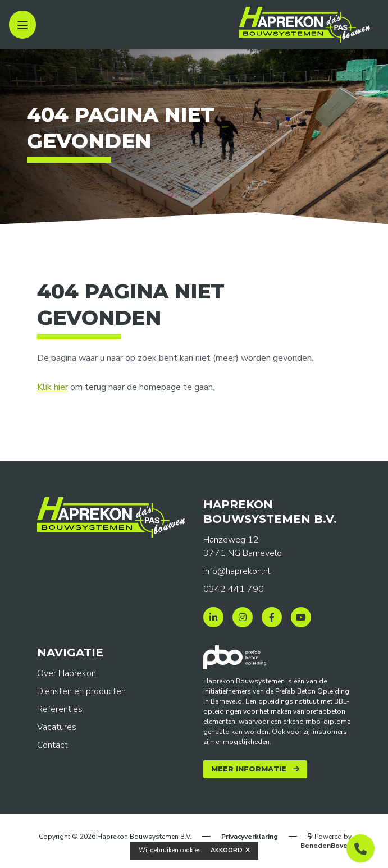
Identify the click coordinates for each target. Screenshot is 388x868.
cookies (190, 850)
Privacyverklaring (250, 837)
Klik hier (53, 387)
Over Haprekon (67, 673)
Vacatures (57, 727)
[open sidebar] (22, 24)
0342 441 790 (234, 589)
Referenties (60, 709)
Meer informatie (249, 769)
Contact (53, 745)
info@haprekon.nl (237, 571)
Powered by (326, 841)
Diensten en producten (81, 691)
